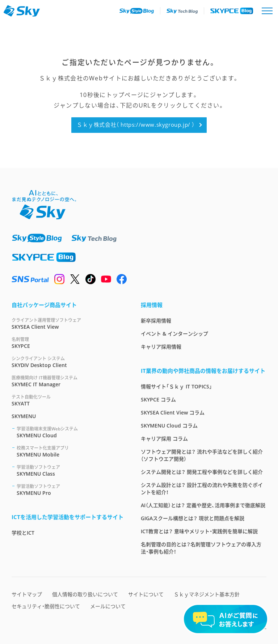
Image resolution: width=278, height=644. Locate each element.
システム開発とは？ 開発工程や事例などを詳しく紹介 (202, 472)
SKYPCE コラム (158, 399)
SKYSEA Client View (68, 323)
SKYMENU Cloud (70, 432)
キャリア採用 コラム (164, 439)
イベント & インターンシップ (174, 334)
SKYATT (68, 400)
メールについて (108, 606)
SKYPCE (68, 343)
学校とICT (23, 533)
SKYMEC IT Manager (68, 381)
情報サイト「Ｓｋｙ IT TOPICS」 (176, 386)
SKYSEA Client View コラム (173, 413)
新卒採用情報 (156, 321)
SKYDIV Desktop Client (68, 362)
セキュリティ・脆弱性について (46, 606)
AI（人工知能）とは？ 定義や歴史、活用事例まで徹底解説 (203, 505)
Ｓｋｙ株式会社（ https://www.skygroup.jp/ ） (136, 125)
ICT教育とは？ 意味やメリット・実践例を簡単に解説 (199, 531)
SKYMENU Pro (70, 490)
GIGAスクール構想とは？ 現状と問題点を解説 (193, 518)
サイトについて (146, 594)
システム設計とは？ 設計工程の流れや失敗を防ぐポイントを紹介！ (202, 489)
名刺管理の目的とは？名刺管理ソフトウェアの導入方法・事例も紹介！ (201, 548)
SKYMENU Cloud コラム (169, 426)
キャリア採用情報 (161, 347)
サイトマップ (27, 594)
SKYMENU (24, 416)
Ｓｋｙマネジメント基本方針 (207, 594)
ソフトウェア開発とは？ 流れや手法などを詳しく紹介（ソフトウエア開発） (202, 455)
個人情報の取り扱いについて (85, 594)
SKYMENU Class (70, 470)
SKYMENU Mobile (70, 451)
